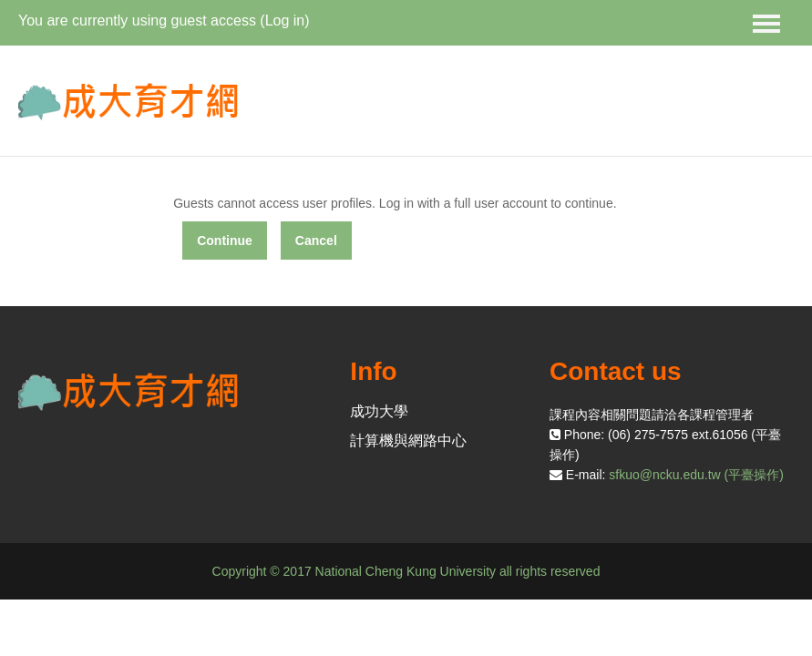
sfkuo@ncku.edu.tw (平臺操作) (696, 475)
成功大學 (379, 411)
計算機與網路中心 (408, 441)
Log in (285, 20)
